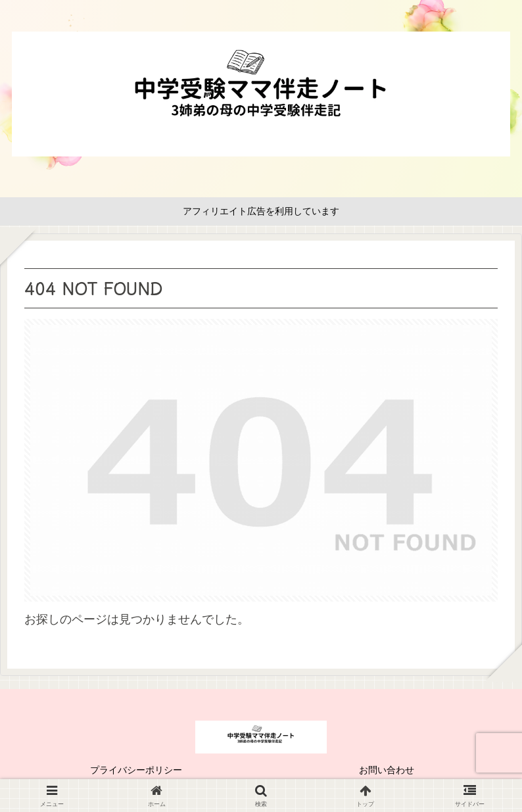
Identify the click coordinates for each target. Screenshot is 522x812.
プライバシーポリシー (136, 770)
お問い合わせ (387, 770)
